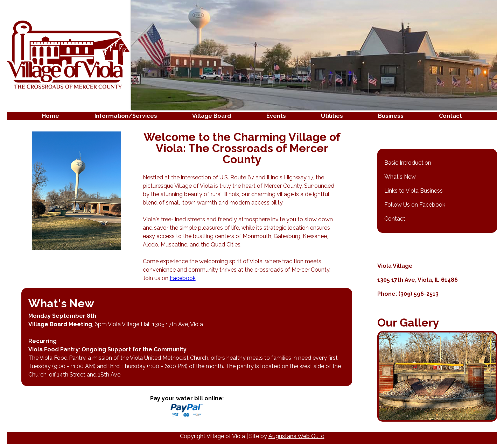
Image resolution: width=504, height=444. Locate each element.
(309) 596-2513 (418, 294)
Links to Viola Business (414, 191)
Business (391, 116)
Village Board (212, 116)
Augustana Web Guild (296, 436)
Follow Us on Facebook (415, 205)
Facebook (183, 278)
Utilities (332, 116)
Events (276, 116)
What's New (400, 177)
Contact (450, 116)
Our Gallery (408, 323)
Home (51, 116)
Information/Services (126, 116)
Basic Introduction (408, 163)
